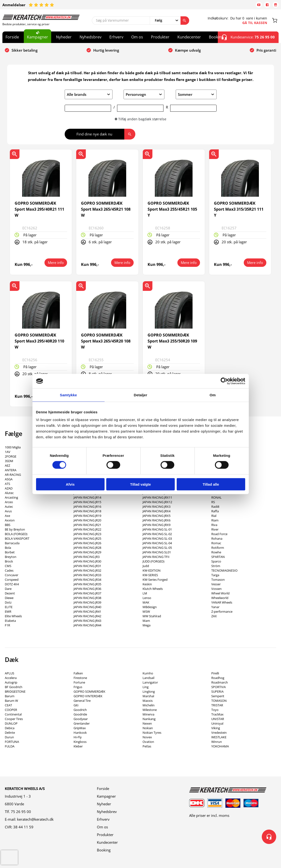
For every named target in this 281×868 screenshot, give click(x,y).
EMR (8, 611)
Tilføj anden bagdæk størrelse (140, 119)
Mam (146, 621)
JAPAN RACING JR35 (87, 584)
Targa (215, 575)
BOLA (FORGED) (16, 534)
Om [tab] (213, 395)
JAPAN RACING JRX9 (156, 525)
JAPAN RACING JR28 (87, 548)
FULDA (10, 746)
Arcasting (11, 497)
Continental (13, 714)
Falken (78, 673)
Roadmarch (220, 682)
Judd (146, 566)
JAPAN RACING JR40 (87, 607)
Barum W (11, 701)
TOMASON (219, 701)
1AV (8, 452)
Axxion (10, 520)
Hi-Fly (78, 737)
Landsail (148, 678)
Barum (10, 696)
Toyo (215, 710)
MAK (146, 602)
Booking (216, 37)
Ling (146, 687)
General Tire (82, 701)
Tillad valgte (140, 484)
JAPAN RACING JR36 (87, 589)
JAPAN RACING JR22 (87, 529)
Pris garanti (266, 50)
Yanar (215, 607)
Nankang (149, 719)
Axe (7, 516)
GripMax (80, 728)
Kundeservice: (248, 37)
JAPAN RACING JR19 (87, 516)
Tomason (218, 580)
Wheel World (220, 593)
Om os (137, 37)
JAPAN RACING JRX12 (157, 502)
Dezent (10, 593)
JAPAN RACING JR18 (87, 511)
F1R (7, 625)
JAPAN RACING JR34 (87, 580)
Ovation (148, 742)
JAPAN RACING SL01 (157, 552)
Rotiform (218, 548)
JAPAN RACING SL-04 (157, 543)
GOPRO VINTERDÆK (88, 696)
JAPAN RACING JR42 (87, 616)
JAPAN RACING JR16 (87, 507)
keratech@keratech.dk (35, 819)
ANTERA (11, 470)
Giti (76, 705)
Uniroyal (217, 723)
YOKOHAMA (220, 746)
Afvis (70, 484)
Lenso (147, 598)
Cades (9, 570)
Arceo (9, 502)
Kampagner (37, 37)
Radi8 (215, 507)
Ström (216, 566)
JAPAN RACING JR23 (87, 534)
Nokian (148, 728)
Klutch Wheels (153, 589)
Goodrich (80, 710)
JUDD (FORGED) (153, 561)
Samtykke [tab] (68, 395)
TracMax (217, 714)
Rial (214, 516)
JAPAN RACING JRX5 (156, 516)
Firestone (80, 678)
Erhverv (116, 37)
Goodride (80, 714)
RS (213, 502)
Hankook (80, 733)
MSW (146, 611)
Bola (8, 548)
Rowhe (216, 552)
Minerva (148, 714)
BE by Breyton (15, 529)
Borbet (10, 552)
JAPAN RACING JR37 (87, 593)
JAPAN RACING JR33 (87, 575)
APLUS (9, 673)
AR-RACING (13, 475)
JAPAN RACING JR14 (87, 497)
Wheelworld (220, 598)
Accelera (11, 678)
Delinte (10, 733)
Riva (214, 525)
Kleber (78, 746)
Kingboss (80, 742)
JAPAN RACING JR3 (87, 557)
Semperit (218, 696)
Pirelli (215, 673)
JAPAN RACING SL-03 (157, 538)
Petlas (147, 746)
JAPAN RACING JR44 (87, 625)
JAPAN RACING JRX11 (157, 497)
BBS (8, 525)
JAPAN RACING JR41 (87, 611)
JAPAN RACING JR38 (87, 598)
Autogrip (11, 682)
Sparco (216, 561)
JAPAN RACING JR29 (87, 552)
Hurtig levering (106, 50)
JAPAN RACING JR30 (87, 561)
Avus (8, 511)
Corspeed (12, 580)
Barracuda (12, 543)
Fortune (79, 682)
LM (145, 593)
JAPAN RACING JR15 (87, 502)
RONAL (216, 497)
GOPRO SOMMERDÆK (89, 691)
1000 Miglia (13, 447)
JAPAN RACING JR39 (87, 602)
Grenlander (82, 723)
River (215, 529)
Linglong (149, 691)
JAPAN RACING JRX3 (156, 507)
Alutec (9, 493)
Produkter (160, 37)
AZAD (9, 488)
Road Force (219, 534)
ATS (7, 484)
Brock (9, 561)
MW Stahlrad (152, 616)
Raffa (215, 511)
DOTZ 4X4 (12, 584)
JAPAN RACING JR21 (87, 525)
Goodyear (81, 719)
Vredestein (219, 733)
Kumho (148, 673)
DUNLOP (11, 723)
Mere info (56, 263)
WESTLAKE (219, 737)
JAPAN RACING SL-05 (157, 548)
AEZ (7, 465)
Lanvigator (150, 682)
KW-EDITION (152, 570)
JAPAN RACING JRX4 (156, 511)
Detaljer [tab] (141, 395)
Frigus (78, 687)
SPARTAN (218, 557)
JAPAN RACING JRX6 (156, 520)
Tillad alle (211, 484)
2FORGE (11, 456)
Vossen (216, 589)
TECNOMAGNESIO (224, 570)
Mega (147, 625)
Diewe (9, 598)
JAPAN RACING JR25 (87, 538)
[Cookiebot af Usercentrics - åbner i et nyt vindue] (224, 381)
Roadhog (218, 678)
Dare (8, 589)
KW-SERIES (150, 575)
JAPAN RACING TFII (156, 557)
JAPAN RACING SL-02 (157, 534)
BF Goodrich (14, 687)
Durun (9, 737)
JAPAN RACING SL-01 (157, 529)
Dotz (8, 602)
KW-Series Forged (155, 580)
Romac (216, 543)
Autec (9, 507)
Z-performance (222, 611)
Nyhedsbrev (91, 37)
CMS (8, 566)
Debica (10, 728)
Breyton (11, 557)
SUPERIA (217, 691)
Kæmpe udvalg (188, 50)
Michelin (149, 705)
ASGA (9, 479)
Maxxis (148, 701)
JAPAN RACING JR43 (87, 621)
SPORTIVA (219, 687)
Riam (215, 520)
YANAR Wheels (222, 602)
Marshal (148, 696)
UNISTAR (218, 719)
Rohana (217, 538)
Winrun (217, 742)
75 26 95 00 (21, 812)
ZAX (214, 616)
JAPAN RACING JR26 (87, 543)
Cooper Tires (14, 719)
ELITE (9, 607)
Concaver (12, 575)
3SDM (9, 461)
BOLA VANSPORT (17, 538)
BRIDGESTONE (15, 691)
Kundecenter (189, 37)
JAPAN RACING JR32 (87, 570)
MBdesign (150, 607)
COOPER (11, 710)
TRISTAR (217, 705)
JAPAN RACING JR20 (87, 520)
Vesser (216, 584)
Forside (12, 37)
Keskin (147, 584)
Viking (216, 728)
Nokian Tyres (152, 733)
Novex (147, 737)
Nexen (147, 723)
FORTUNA (12, 742)
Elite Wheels (13, 616)
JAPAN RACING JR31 (87, 566)
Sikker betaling (25, 50)
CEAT (8, 705)
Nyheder (64, 37)
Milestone (150, 710)
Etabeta (10, 621)
